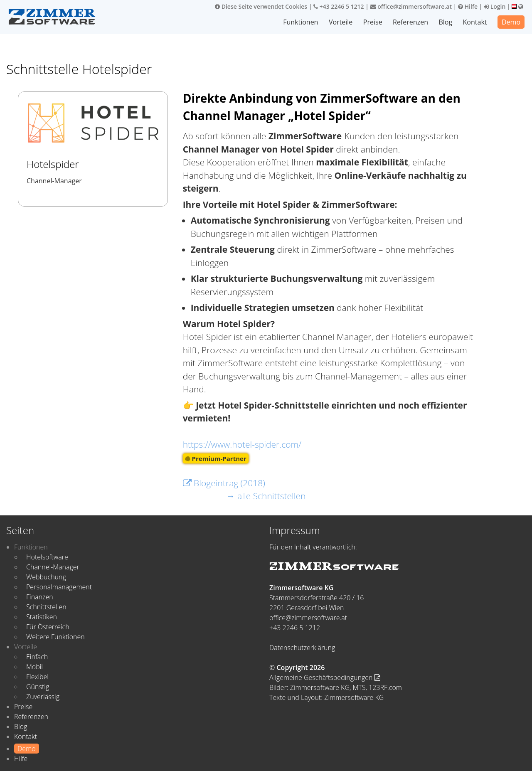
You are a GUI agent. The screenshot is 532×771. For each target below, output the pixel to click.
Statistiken (42, 617)
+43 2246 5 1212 (339, 6)
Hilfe (468, 6)
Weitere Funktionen (55, 637)
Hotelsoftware (47, 557)
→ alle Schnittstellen (266, 496)
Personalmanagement (59, 587)
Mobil (34, 667)
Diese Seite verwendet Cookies (261, 6)
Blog (445, 22)
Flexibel (37, 677)
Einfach (37, 657)
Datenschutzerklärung (302, 648)
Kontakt (475, 22)
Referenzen (410, 22)
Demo (511, 22)
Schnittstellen (46, 607)
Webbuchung (46, 577)
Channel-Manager (53, 567)
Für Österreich (48, 627)
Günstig (38, 687)
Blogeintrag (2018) (224, 483)
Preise (373, 22)
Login (495, 6)
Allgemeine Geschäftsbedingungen (325, 677)
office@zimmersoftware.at (411, 6)
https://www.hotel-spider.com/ (242, 444)
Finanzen (40, 597)
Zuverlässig (43, 697)
